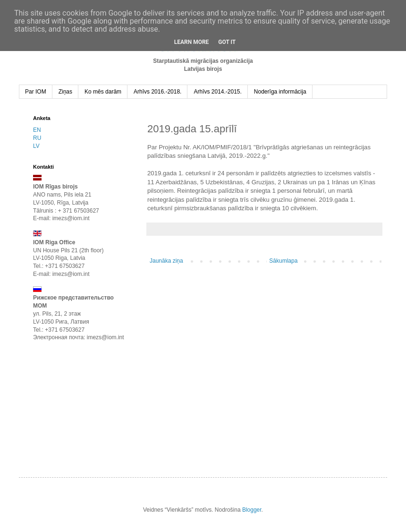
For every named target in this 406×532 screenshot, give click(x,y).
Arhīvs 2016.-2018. (157, 92)
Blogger (252, 510)
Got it (227, 42)
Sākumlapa (283, 261)
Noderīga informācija (280, 92)
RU (37, 138)
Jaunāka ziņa (166, 261)
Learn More (192, 42)
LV (36, 146)
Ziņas (65, 92)
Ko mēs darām (103, 92)
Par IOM (36, 92)
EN (37, 130)
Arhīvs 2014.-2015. (217, 92)
